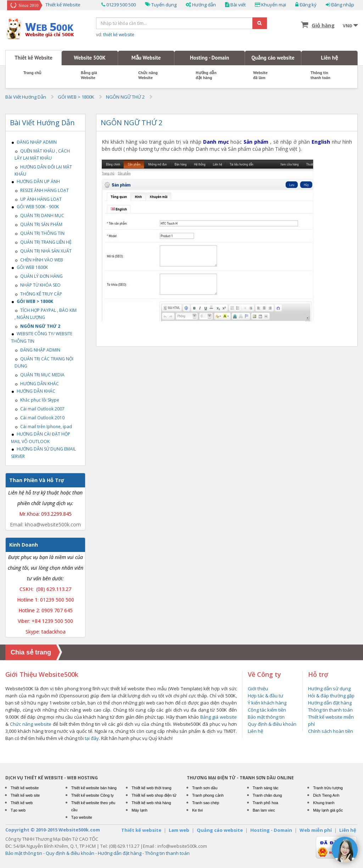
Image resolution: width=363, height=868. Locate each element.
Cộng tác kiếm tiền (267, 710)
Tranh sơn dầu (205, 788)
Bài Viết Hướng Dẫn (26, 97)
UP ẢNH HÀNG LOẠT (38, 199)
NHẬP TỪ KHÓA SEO (38, 285)
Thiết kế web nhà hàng (151, 803)
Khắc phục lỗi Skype (37, 400)
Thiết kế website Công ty (93, 795)
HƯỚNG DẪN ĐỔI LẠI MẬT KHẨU (43, 170)
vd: (115, 35)
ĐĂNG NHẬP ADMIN (34, 142)
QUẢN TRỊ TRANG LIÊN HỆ (43, 242)
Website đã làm (260, 75)
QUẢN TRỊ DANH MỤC (39, 215)
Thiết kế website (25, 788)
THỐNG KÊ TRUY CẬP (38, 294)
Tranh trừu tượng (328, 788)
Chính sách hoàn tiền (331, 731)
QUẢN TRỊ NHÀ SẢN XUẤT (43, 251)
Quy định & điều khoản (272, 724)
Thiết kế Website (33, 58)
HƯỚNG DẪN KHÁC (37, 384)
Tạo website (82, 817)
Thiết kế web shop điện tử (154, 795)
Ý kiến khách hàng (267, 703)
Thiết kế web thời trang (151, 788)
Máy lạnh (139, 810)
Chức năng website (31, 724)
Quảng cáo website (273, 58)
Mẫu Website (146, 58)
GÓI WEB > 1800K (76, 97)
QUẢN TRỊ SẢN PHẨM (38, 224)
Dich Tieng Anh (326, 795)
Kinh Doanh (24, 545)
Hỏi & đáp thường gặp (331, 696)
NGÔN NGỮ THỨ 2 (125, 97)
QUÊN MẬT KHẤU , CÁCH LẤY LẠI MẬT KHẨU (42, 154)
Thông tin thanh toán (320, 75)
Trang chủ (32, 73)
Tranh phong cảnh (208, 795)
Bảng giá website (219, 717)
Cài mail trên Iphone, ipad (43, 427)
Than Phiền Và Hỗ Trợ (37, 480)
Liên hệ (329, 58)
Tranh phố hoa (266, 803)
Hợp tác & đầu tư (266, 696)
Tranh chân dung (267, 795)
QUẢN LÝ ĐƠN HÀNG (39, 276)
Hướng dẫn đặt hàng (206, 75)
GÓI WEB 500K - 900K (35, 207)
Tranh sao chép (206, 803)
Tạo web (18, 810)
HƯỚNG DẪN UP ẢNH (35, 181)
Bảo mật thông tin (266, 717)
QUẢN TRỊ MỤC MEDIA (40, 375)
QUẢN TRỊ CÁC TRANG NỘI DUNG (44, 362)
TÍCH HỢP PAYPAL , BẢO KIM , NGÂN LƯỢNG (46, 314)
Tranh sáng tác (266, 788)
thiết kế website (119, 35)
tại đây (92, 738)
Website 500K (90, 58)
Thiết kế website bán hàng (94, 788)
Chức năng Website (148, 75)
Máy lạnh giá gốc (328, 810)
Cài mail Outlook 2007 (40, 409)
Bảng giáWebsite (89, 75)
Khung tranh (324, 803)
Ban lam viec (264, 810)
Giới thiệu (258, 689)
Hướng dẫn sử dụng (329, 689)
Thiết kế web (22, 803)
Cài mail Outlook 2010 (40, 418)
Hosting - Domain (210, 58)
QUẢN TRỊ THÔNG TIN (40, 233)
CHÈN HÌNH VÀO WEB (39, 260)
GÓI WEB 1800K (29, 267)
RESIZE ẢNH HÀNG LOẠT (42, 190)
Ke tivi (197, 810)
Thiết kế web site (25, 795)
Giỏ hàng (323, 25)
